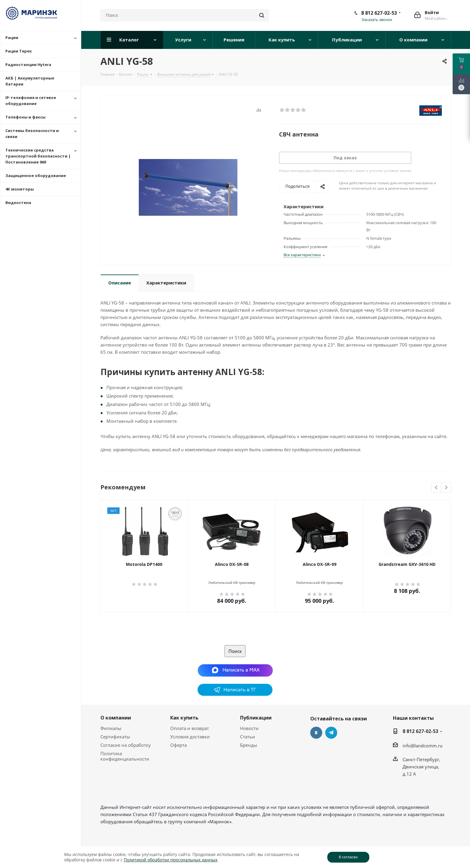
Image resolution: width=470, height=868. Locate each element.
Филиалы (111, 728)
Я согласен (348, 857)
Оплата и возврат (190, 728)
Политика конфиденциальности (125, 756)
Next (446, 488)
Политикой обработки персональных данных (171, 860)
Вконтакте (316, 733)
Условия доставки (190, 737)
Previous (437, 488)
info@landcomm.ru (422, 746)
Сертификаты (115, 737)
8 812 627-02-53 (379, 13)
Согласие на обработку (126, 745)
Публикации (256, 718)
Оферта (178, 745)
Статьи (248, 737)
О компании (116, 718)
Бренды (249, 745)
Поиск (235, 651)
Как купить (184, 718)
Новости (249, 728)
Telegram (331, 733)
